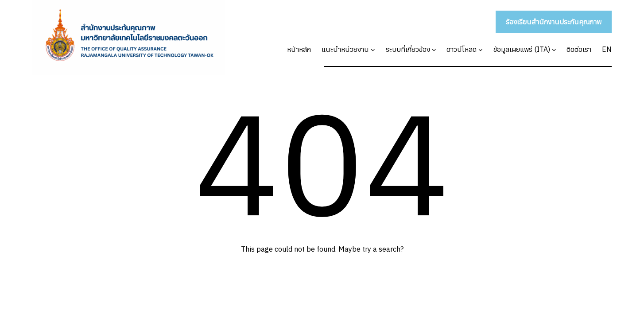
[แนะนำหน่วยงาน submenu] (373, 50)
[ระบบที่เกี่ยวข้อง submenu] (434, 50)
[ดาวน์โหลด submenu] (481, 50)
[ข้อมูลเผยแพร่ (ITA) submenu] (554, 50)
